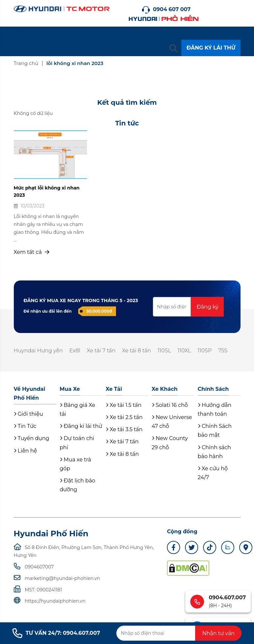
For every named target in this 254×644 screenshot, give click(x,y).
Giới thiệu (28, 414)
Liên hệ (25, 451)
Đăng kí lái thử (81, 426)
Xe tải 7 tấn (102, 351)
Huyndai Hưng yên (38, 351)
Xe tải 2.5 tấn (124, 417)
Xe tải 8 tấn (138, 351)
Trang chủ (26, 63)
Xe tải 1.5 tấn (124, 405)
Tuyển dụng (32, 439)
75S (224, 351)
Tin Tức (25, 426)
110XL (185, 351)
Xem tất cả (32, 252)
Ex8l (75, 351)
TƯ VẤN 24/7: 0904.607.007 (56, 633)
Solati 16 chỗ (170, 405)
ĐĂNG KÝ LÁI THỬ (211, 48)
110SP (206, 351)
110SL (165, 351)
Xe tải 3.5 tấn (124, 430)
